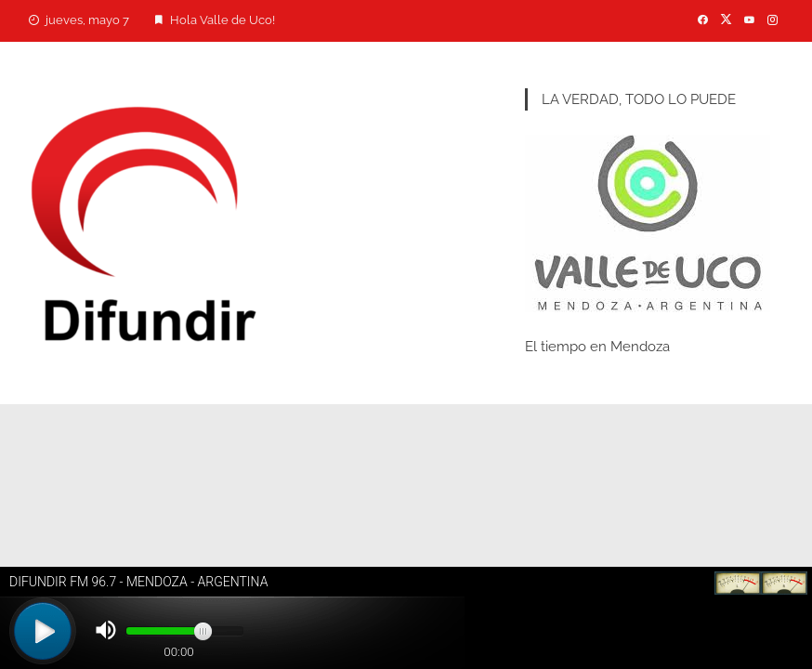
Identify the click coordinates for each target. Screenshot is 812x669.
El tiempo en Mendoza (597, 347)
